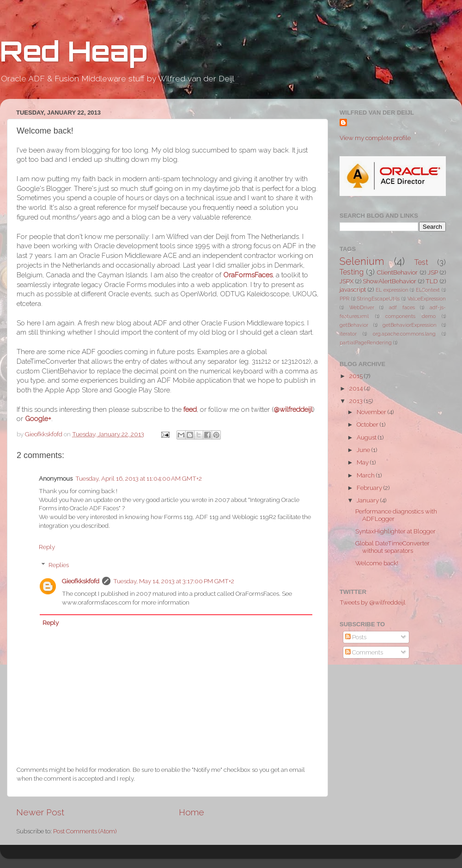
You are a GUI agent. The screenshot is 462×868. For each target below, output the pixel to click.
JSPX (346, 281)
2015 (357, 376)
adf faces (402, 308)
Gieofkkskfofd (81, 581)
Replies (59, 565)
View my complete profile (375, 138)
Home (191, 812)
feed (190, 409)
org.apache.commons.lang (404, 334)
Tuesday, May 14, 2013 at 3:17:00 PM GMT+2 (174, 581)
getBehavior (354, 325)
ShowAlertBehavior (389, 281)
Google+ (38, 419)
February (370, 488)
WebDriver (362, 308)
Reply (47, 547)
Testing (352, 272)
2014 (357, 388)
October (368, 424)
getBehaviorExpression (410, 325)
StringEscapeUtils (378, 299)
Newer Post (40, 812)
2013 (357, 401)
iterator (348, 334)
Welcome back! (377, 563)
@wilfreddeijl (293, 409)
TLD (432, 281)
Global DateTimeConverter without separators (392, 547)
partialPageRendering (366, 343)
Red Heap (73, 51)
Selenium (362, 261)
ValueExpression (427, 299)
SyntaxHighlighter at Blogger (395, 531)
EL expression (392, 290)
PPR (344, 299)
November (372, 412)
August (367, 437)
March (366, 475)
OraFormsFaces (248, 275)
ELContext (428, 290)
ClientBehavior (397, 272)
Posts (356, 637)
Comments (364, 652)
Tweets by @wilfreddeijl (373, 602)
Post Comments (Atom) (85, 831)
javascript (353, 289)
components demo (410, 316)
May (363, 462)
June (364, 450)
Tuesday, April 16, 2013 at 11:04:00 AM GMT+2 (139, 478)
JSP (433, 272)
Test (421, 262)
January (368, 500)
